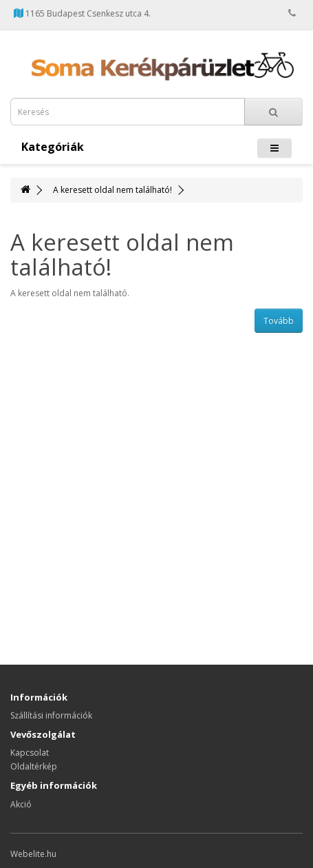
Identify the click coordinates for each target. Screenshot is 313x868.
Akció (21, 804)
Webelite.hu (33, 854)
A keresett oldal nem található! (112, 190)
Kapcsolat (30, 753)
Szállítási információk (51, 715)
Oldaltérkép (34, 766)
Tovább (279, 321)
